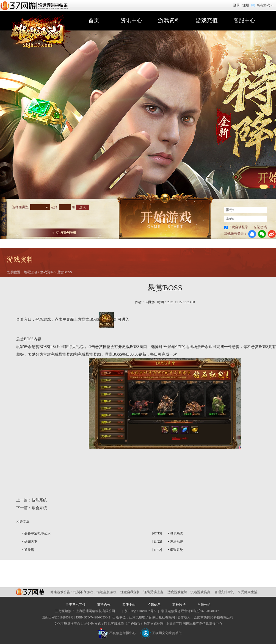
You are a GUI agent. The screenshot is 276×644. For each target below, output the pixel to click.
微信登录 (262, 234)
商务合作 (104, 605)
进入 (82, 207)
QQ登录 (252, 234)
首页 (94, 20)
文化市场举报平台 (67, 624)
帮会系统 (39, 508)
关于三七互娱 (76, 605)
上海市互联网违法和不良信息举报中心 (194, 624)
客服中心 (244, 20)
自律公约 (204, 605)
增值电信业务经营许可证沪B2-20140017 (190, 611)
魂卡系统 (176, 533)
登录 (236, 5)
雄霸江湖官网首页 (42, 35)
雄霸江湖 (30, 272)
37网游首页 (35, 5)
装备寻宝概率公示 (37, 533)
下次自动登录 (238, 227)
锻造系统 (176, 550)
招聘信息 (154, 605)
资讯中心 (131, 20)
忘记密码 (260, 227)
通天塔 (29, 550)
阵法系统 (176, 542)
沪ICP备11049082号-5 (140, 611)
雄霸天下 (31, 542)
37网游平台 (30, 592)
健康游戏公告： (62, 592)
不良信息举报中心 (117, 633)
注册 (246, 5)
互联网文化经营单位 (161, 633)
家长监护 (179, 605)
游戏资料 (169, 20)
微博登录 (272, 234)
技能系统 (39, 500)
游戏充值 (207, 20)
